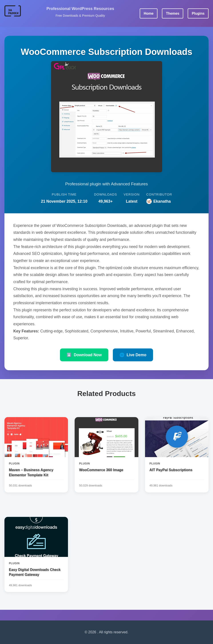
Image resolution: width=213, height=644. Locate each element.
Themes (173, 13)
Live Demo (133, 355)
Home (148, 13)
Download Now (84, 355)
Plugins (198, 13)
